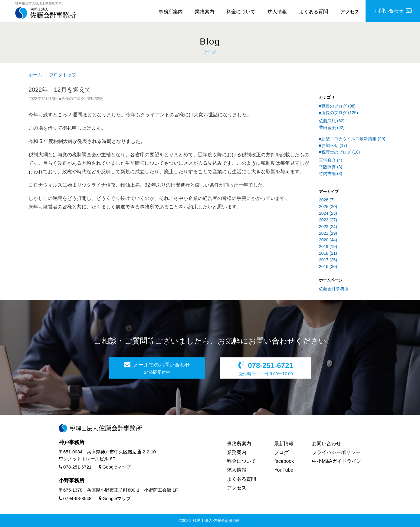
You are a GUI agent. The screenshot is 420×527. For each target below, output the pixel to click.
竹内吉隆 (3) (331, 174)
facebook (284, 461)
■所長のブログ (72, 99)
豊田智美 (95, 99)
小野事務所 (72, 481)
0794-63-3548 (75, 498)
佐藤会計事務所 (334, 289)
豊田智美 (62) (332, 128)
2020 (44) (328, 240)
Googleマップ (115, 467)
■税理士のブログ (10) (339, 152)
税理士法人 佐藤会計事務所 (217, 520)
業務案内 (205, 12)
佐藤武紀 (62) (332, 121)
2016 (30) (328, 267)
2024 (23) (328, 213)
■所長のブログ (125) (338, 113)
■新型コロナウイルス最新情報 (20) (352, 139)
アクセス (350, 12)
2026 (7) (327, 200)
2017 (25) (328, 260)
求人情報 (277, 12)
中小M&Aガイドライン (337, 461)
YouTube (284, 470)
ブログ (281, 452)
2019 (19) (328, 247)
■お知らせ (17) (333, 145)
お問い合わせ (326, 444)
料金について (241, 12)
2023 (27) (328, 220)
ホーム (35, 75)
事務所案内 (171, 12)
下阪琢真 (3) (331, 167)
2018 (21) (328, 253)
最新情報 (284, 444)
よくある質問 (313, 12)
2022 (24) (328, 227)
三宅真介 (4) (331, 160)
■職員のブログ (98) (337, 106)
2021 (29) (328, 233)
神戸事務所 (72, 442)
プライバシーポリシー (336, 452)
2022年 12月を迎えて (60, 90)
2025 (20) (328, 207)
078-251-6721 (75, 467)
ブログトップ (63, 75)
